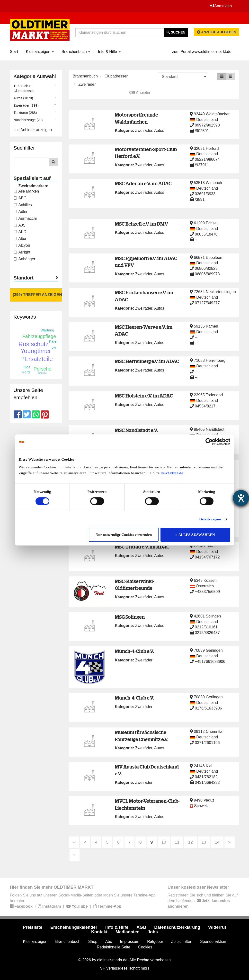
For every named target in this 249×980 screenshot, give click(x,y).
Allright (22, 252)
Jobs (153, 932)
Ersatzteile (39, 359)
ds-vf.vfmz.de (172, 473)
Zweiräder (87, 84)
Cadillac (42, 373)
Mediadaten (128, 932)
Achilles (23, 205)
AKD (20, 232)
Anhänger (24, 259)
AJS (20, 225)
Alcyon (22, 245)
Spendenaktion (213, 942)
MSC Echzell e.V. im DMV (141, 224)
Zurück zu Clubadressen (24, 88)
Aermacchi (25, 218)
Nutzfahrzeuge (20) (28, 120)
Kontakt (99, 932)
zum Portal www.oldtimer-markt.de (202, 52)
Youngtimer (36, 351)
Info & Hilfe (109, 52)
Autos (159, 131)
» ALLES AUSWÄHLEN (195, 535)
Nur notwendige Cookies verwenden (124, 535)
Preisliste (33, 927)
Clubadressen (117, 76)
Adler (21, 212)
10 (164, 842)
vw (54, 347)
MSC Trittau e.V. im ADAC (142, 547)
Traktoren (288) (25, 113)
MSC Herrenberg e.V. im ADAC (147, 361)
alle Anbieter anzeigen (33, 130)
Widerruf (217, 927)
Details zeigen (210, 519)
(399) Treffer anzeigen (37, 295)
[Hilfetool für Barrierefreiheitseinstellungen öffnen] (241, 498)
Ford (26, 372)
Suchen (176, 32)
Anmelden (221, 6)
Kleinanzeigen (40, 52)
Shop (93, 942)
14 (217, 842)
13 (204, 842)
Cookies (145, 947)
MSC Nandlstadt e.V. (136, 430)
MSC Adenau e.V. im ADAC (143, 183)
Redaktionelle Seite (114, 947)
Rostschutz (34, 344)
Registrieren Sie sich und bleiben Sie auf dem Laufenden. (203, 901)
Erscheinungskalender (74, 927)
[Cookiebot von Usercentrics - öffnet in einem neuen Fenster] (209, 442)
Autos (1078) (23, 98)
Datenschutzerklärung (177, 927)
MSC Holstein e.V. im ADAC (144, 396)
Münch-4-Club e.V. (134, 651)
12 (191, 842)
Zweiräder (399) (26, 105)
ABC (20, 198)
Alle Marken (26, 191)
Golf (27, 367)
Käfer (53, 341)
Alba (20, 239)
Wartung (47, 330)
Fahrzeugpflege (39, 336)
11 (177, 842)
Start (14, 52)
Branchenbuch (76, 52)
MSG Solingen (130, 617)
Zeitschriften (182, 942)
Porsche (42, 369)
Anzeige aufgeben (217, 32)
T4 (23, 358)
